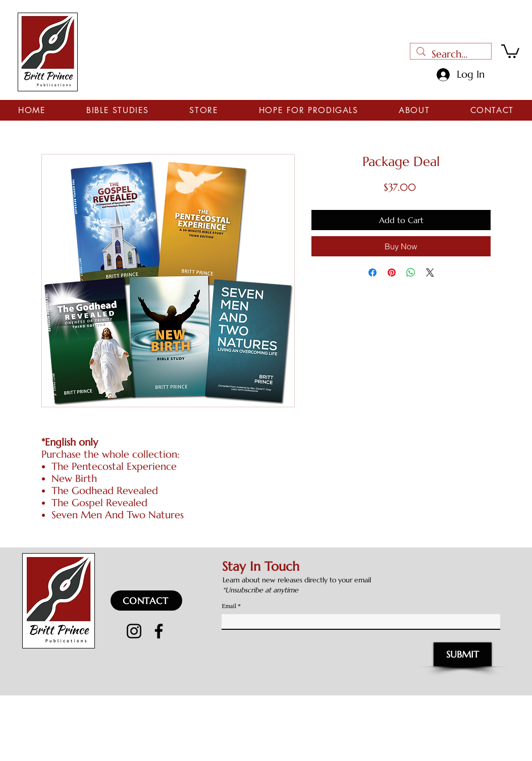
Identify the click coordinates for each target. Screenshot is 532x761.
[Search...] (451, 55)
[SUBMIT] (463, 654)
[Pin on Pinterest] (392, 273)
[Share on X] (430, 273)
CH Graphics (458, 703)
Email (229, 606)
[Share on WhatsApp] (411, 273)
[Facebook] (159, 631)
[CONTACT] (146, 601)
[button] (510, 50)
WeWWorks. (364, 703)
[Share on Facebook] (373, 273)
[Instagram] (134, 631)
